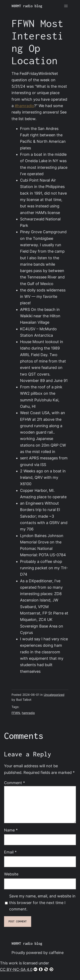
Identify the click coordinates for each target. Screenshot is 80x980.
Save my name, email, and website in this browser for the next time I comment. (42, 903)
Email (10, 852)
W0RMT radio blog (27, 6)
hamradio (28, 713)
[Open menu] (66, 6)
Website (11, 874)
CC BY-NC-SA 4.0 (27, 969)
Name (11, 830)
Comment (15, 783)
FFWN (16, 713)
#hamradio (24, 106)
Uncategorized (54, 695)
